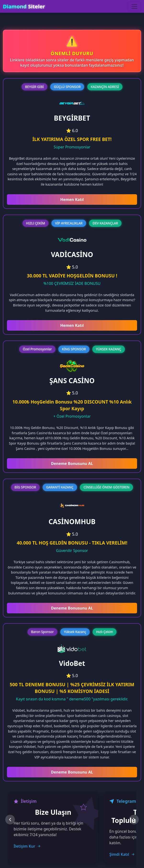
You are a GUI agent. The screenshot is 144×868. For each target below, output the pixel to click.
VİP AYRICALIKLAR (69, 223)
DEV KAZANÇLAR (105, 223)
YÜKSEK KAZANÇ (109, 349)
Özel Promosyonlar (37, 349)
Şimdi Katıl (122, 854)
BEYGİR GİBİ (34, 87)
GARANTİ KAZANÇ (60, 487)
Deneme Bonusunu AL (72, 463)
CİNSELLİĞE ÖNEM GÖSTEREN (106, 487)
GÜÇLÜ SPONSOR (67, 87)
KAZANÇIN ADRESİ (105, 87)
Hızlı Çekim (105, 632)
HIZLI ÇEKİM (36, 223)
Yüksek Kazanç (75, 632)
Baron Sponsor (42, 632)
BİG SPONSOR (25, 487)
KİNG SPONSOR (74, 349)
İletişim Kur (27, 846)
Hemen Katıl (72, 199)
